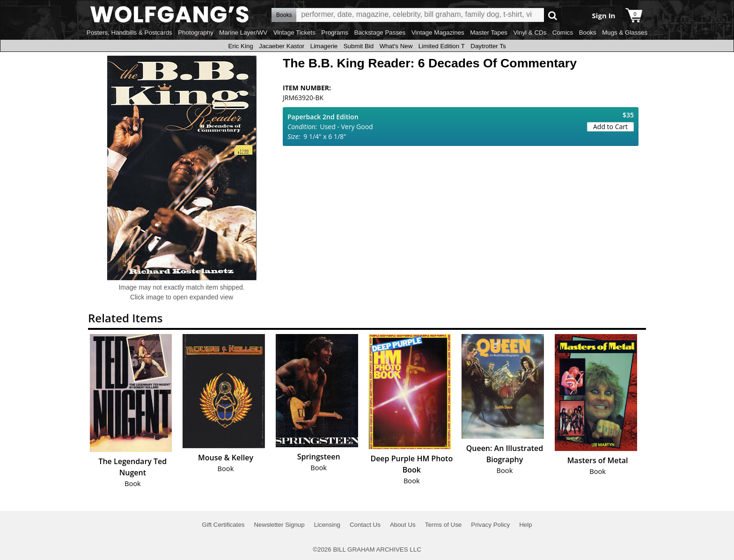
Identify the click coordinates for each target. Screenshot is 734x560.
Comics (563, 33)
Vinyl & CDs (530, 33)
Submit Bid (359, 46)
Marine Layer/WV (243, 33)
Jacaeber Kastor (282, 46)
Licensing (327, 525)
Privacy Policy (490, 525)
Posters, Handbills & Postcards (129, 33)
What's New (396, 46)
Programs (335, 33)
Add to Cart (610, 127)
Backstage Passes (380, 33)
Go (553, 15)
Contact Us (365, 525)
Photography (196, 33)
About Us (403, 525)
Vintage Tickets (294, 33)
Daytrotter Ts (488, 46)
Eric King (240, 46)
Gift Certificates (223, 525)
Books (588, 33)
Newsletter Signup (279, 525)
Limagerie (324, 46)
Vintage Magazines (438, 33)
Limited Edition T (442, 46)
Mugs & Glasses (625, 33)
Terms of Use (444, 525)
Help (525, 525)
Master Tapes (489, 33)
